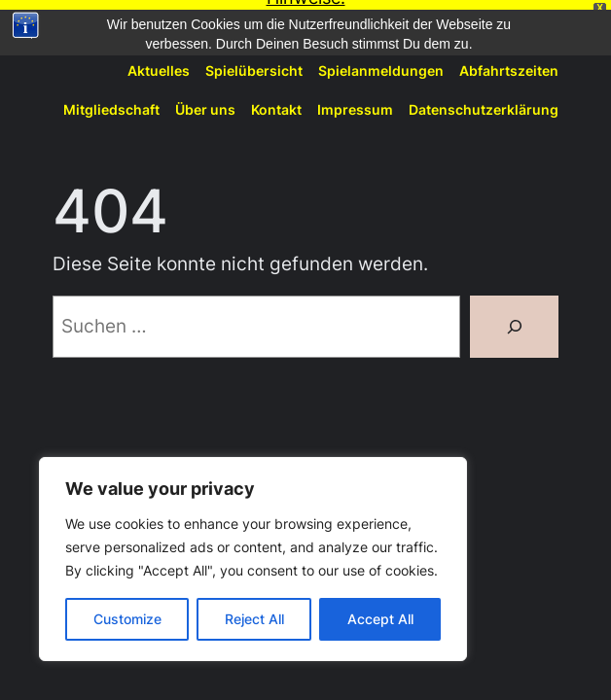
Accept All (380, 619)
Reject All (254, 619)
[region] (253, 559)
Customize (127, 619)
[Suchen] (514, 318)
